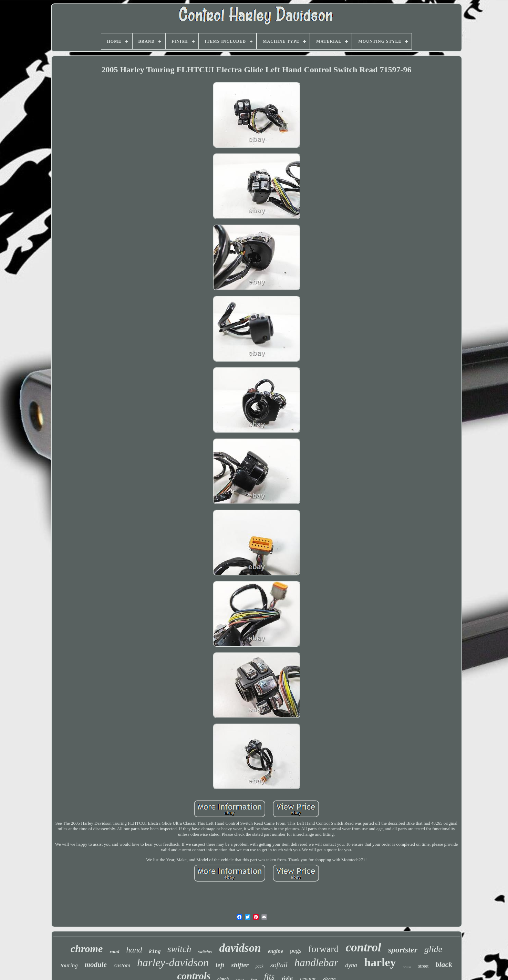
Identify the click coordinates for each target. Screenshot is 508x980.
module (96, 965)
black (444, 964)
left (220, 965)
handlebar (316, 963)
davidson (240, 948)
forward (324, 949)
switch (179, 949)
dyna (351, 965)
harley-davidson (173, 962)
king (155, 952)
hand (134, 950)
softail (279, 965)
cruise (407, 967)
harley (380, 962)
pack (260, 966)
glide (433, 949)
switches (205, 952)
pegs (296, 951)
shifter (240, 965)
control (364, 947)
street (423, 966)
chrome (87, 948)
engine (276, 951)
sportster (403, 950)
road (114, 951)
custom (122, 965)
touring (69, 965)
